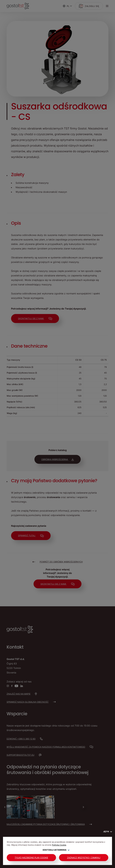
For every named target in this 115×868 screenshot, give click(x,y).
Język (108, 832)
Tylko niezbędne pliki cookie (31, 858)
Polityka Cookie (59, 845)
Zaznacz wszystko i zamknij (84, 858)
